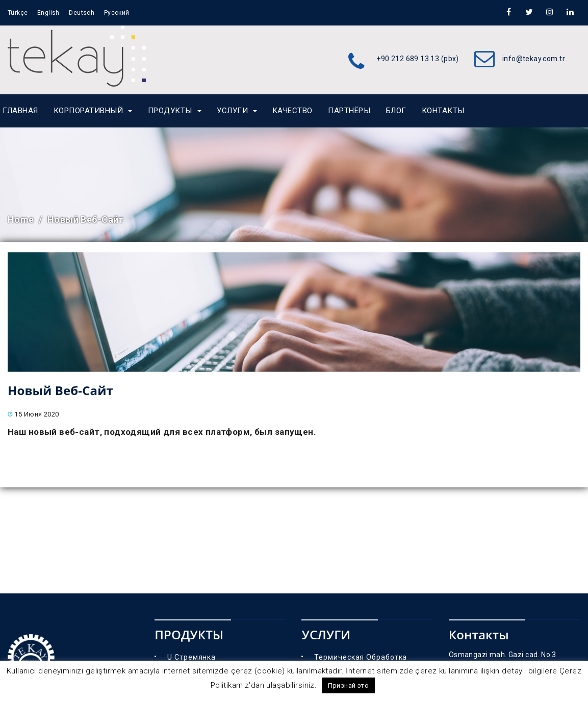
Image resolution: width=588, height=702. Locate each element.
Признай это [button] (349, 685)
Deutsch (82, 13)
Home (21, 219)
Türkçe (18, 13)
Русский (117, 13)
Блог (396, 111)
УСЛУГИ (237, 111)
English (48, 13)
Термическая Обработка (361, 657)
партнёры (349, 111)
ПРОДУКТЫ (175, 111)
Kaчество (293, 111)
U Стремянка (191, 657)
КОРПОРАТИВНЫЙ (93, 111)
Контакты (443, 111)
